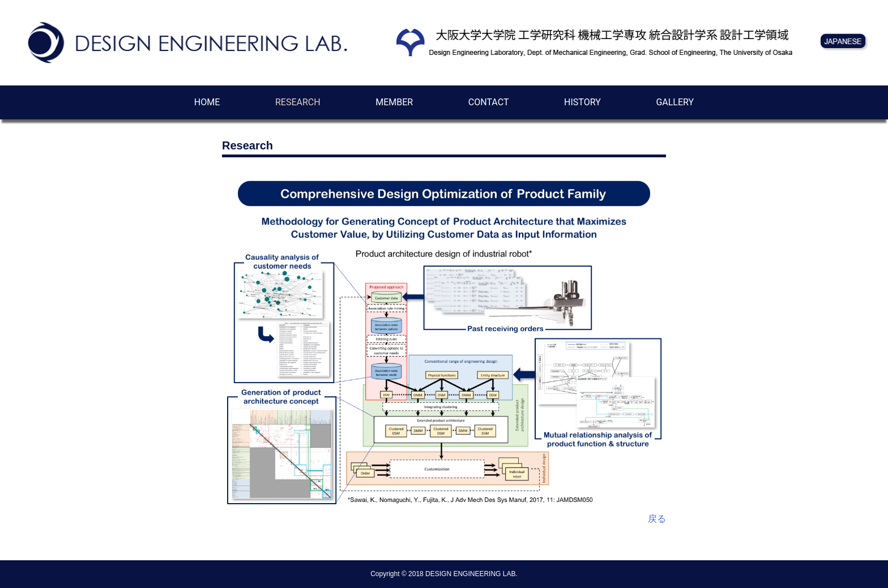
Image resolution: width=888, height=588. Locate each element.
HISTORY (582, 102)
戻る (657, 519)
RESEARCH (298, 102)
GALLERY (675, 102)
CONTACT (489, 102)
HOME (207, 102)
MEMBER (394, 102)
